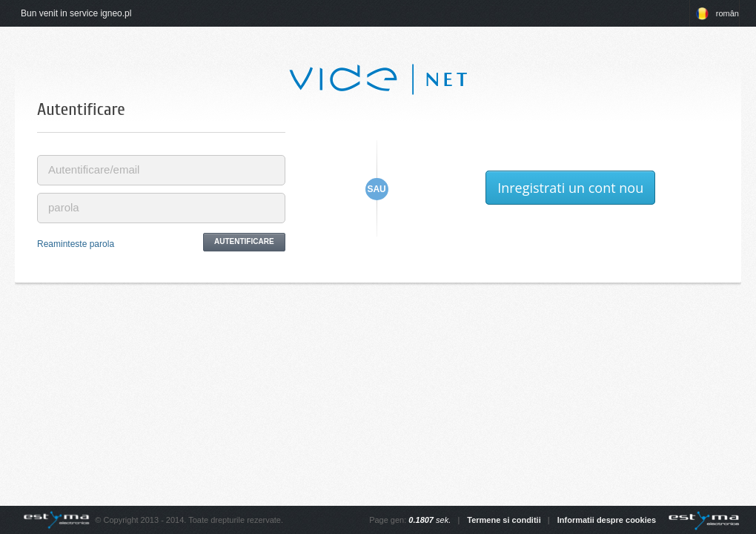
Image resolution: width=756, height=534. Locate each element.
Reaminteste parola (76, 244)
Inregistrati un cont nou (570, 188)
